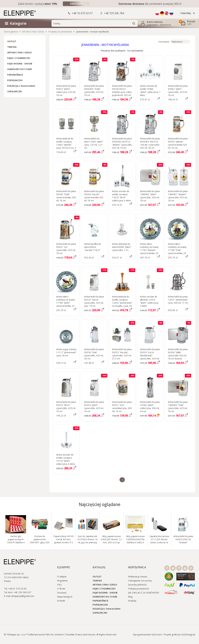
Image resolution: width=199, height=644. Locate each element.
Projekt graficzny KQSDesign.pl (179, 634)
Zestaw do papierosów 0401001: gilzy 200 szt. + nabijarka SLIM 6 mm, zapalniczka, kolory (40, 540)
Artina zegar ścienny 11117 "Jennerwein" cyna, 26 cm (66, 352)
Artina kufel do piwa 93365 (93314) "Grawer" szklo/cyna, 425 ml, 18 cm (183, 540)
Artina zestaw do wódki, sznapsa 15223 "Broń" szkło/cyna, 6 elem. (122, 196)
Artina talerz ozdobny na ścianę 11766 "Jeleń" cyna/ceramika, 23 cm (65, 303)
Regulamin (62, 580)
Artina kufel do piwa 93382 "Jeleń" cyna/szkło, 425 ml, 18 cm (178, 90)
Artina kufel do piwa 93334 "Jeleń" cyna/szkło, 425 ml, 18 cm (94, 407)
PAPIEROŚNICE (15, 75)
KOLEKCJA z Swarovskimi (21, 86)
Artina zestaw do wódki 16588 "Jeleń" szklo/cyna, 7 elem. (150, 90)
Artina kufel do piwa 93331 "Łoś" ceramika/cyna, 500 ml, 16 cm (122, 407)
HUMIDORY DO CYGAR (20, 69)
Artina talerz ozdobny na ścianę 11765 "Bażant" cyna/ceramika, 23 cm (149, 250)
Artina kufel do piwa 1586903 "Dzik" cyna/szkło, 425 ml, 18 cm (178, 407)
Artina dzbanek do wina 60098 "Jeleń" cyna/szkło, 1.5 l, (122, 247)
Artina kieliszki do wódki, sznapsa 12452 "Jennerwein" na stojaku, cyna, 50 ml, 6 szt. (122, 303)
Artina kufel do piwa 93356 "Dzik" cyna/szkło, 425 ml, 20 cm (94, 354)
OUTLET (12, 41)
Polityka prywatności (138, 589)
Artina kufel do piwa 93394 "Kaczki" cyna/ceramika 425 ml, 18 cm (94, 196)
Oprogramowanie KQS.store (147, 634)
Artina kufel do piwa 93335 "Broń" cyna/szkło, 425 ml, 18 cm (66, 407)
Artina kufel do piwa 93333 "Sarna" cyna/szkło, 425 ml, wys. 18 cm (94, 301)
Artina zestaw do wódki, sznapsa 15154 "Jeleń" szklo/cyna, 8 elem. (66, 459)
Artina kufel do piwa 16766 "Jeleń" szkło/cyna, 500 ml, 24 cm (150, 407)
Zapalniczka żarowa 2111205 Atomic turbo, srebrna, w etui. (159, 540)
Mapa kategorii (65, 597)
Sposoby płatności (137, 585)
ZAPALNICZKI (15, 91)
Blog (130, 597)
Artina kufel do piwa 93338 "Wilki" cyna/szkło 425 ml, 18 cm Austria (178, 354)
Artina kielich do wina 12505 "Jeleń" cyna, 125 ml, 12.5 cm (94, 143)
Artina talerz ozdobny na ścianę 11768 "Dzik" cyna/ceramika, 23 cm (177, 250)
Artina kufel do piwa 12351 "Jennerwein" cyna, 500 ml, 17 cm (178, 300)
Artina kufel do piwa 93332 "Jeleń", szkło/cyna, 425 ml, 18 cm (66, 90)
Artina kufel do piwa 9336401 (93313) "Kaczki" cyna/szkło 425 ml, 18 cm (150, 143)
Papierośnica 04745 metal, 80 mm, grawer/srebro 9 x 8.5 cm (64, 540)
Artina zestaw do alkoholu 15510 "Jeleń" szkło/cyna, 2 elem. (149, 301)
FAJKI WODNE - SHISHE (20, 64)
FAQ (59, 585)
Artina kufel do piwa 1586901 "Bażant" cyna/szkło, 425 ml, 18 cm (178, 196)
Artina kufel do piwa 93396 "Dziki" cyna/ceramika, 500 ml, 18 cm (66, 196)
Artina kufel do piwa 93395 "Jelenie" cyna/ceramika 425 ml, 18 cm (178, 143)
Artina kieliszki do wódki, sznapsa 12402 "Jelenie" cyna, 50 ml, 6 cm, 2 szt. (66, 145)
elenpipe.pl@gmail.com (23, 596)
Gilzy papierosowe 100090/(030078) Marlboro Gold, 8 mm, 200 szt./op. (135, 540)
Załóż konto (77, 4)
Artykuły (132, 601)
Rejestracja (166, 25)
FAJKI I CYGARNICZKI (19, 58)
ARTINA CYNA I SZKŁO (33, 32)
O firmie (61, 589)
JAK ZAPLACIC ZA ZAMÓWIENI (144, 593)
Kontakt (61, 601)
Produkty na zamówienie (60, 32)
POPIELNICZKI (15, 80)
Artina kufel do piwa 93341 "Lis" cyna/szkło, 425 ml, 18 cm (66, 248)
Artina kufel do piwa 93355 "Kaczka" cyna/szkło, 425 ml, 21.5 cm (122, 354)
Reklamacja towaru (138, 576)
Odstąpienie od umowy (140, 580)
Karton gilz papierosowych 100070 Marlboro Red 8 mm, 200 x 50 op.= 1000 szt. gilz (16, 540)
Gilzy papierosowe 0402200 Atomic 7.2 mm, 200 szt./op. (111, 539)
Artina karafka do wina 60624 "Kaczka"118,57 (93, 247)
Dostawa (62, 593)
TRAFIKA (12, 47)
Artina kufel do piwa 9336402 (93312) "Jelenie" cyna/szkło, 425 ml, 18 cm (122, 143)
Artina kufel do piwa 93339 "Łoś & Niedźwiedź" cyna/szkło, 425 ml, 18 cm (150, 355)
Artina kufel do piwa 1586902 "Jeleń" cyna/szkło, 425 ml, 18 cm (150, 196)
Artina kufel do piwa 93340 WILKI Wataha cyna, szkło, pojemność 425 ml (122, 90)
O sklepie (62, 576)
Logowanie (152, 25)
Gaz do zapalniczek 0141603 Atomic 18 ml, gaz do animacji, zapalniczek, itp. (88, 540)
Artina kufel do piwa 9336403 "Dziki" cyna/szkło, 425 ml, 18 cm (94, 90)
